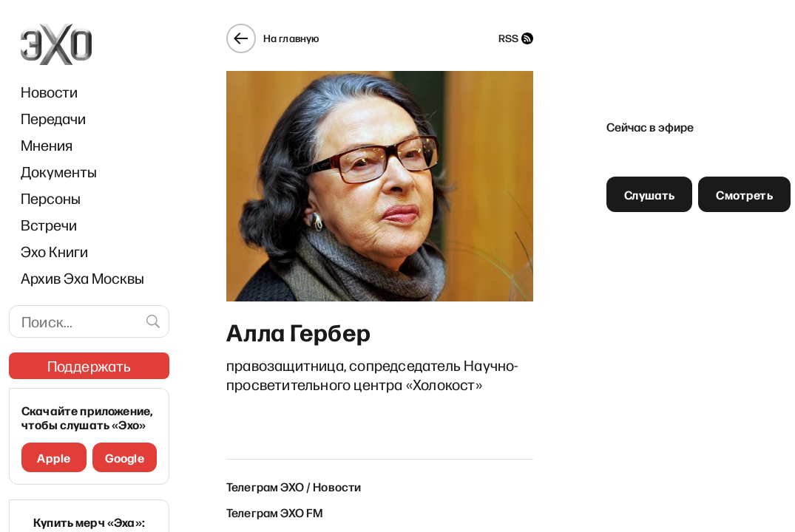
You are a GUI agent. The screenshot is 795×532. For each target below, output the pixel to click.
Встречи (49, 225)
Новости (49, 92)
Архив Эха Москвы (82, 278)
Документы (59, 171)
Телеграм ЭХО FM (275, 512)
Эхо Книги (54, 251)
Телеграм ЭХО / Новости (294, 486)
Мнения (47, 145)
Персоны (51, 198)
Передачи (53, 118)
